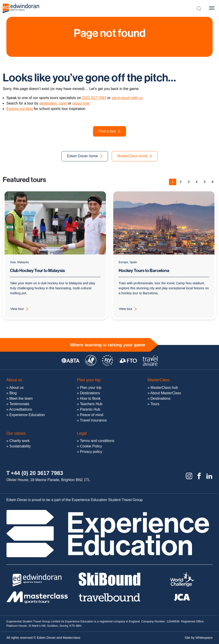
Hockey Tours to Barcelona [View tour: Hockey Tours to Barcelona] (144, 271)
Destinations (90, 393)
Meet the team (21, 398)
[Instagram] (189, 476)
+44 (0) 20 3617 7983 (37, 473)
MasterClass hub (164, 388)
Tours (155, 404)
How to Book (90, 398)
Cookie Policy (91, 446)
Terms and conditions (97, 441)
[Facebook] (199, 476)
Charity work (19, 441)
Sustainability (20, 446)
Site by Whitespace (199, 638)
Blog (13, 393)
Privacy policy (91, 452)
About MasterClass (166, 393)
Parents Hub (90, 409)
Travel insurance (93, 420)
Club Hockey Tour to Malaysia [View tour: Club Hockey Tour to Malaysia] (37, 271)
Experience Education (27, 415)
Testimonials (19, 404)
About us (16, 388)
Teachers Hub (91, 404)
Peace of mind (92, 415)
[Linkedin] (209, 476)
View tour (22, 310)
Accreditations (21, 409)
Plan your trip (91, 388)
